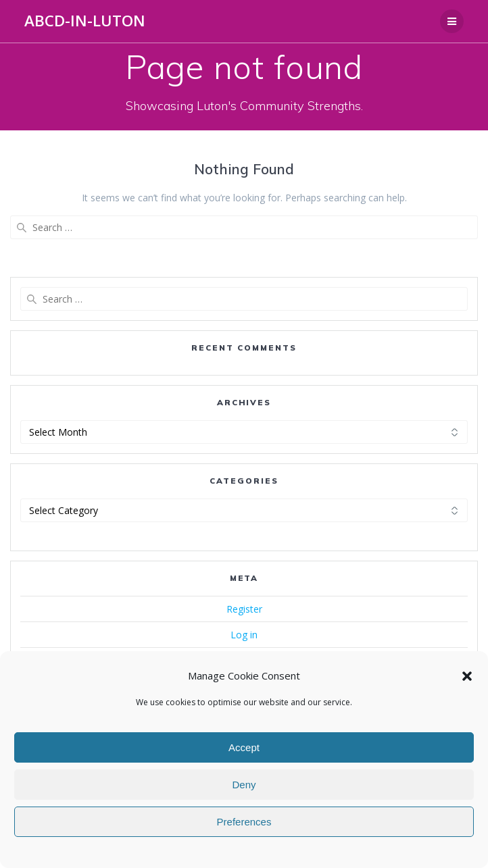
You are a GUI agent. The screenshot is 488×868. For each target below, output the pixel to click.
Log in (244, 635)
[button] (467, 676)
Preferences (244, 822)
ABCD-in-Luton (85, 21)
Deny (244, 785)
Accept (244, 747)
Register (244, 609)
